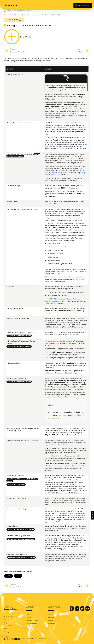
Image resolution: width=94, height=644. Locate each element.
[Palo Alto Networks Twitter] (82, 610)
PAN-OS (11, 15)
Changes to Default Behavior (23, 15)
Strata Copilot (82, 5)
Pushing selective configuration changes (59, 341)
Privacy (50, 615)
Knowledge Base (31, 627)
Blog (5, 623)
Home (5, 15)
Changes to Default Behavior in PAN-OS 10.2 (47, 15)
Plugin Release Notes (60, 173)
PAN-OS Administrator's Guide (61, 299)
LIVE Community (31, 624)
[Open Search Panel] (63, 6)
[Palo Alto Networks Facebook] (72, 610)
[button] (92, 515)
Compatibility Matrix (10, 626)
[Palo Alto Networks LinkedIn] (77, 610)
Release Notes (9, 617)
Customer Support (32, 621)
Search (6, 620)
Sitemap (6, 632)
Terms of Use (52, 621)
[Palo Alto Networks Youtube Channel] (88, 610)
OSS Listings (8, 629)
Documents (51, 624)
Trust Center (52, 618)
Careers (28, 618)
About (28, 615)
